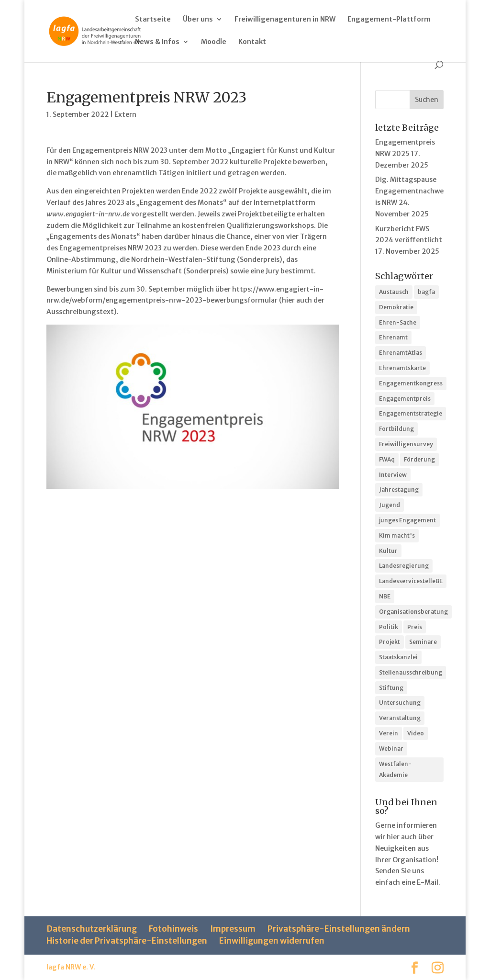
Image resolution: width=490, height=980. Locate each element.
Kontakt (252, 42)
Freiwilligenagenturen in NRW (285, 20)
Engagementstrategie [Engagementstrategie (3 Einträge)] (411, 413)
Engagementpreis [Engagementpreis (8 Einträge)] (405, 399)
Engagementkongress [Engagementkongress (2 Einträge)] (411, 383)
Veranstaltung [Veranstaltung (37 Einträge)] (400, 718)
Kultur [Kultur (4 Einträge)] (388, 551)
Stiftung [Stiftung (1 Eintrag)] (391, 688)
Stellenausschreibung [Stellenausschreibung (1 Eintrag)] (411, 672)
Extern (125, 114)
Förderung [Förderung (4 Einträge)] (419, 459)
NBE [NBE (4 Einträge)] (385, 596)
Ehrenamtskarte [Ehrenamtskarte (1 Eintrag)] (402, 368)
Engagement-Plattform (389, 20)
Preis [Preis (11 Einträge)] (415, 627)
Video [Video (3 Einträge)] (416, 733)
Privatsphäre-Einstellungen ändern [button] (339, 929)
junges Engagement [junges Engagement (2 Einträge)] (407, 520)
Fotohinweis (173, 929)
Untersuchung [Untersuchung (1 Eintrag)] (400, 703)
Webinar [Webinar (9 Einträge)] (391, 749)
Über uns (198, 20)
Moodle (214, 42)
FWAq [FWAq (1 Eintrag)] (387, 459)
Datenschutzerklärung (92, 929)
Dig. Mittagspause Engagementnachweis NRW (409, 191)
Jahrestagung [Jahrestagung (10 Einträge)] (399, 490)
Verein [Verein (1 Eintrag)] (389, 733)
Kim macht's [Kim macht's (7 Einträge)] (397, 535)
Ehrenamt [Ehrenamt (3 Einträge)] (393, 337)
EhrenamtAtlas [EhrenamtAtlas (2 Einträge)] (401, 353)
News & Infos (157, 42)
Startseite (153, 20)
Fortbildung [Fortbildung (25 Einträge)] (396, 429)
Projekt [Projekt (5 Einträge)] (390, 642)
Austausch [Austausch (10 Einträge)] (394, 292)
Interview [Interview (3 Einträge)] (393, 475)
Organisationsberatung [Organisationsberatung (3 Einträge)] (413, 612)
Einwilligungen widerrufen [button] (272, 941)
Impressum (233, 929)
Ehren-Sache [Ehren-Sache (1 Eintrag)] (398, 322)
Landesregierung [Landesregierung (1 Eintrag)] (404, 566)
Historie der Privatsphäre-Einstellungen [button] (127, 941)
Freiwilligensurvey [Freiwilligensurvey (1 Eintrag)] (406, 444)
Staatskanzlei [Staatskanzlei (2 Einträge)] (398, 657)
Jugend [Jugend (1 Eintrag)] (390, 505)
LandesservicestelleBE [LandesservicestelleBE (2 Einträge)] (411, 581)
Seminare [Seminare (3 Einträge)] (423, 642)
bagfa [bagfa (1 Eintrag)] (426, 292)
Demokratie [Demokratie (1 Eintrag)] (396, 307)
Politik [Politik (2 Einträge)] (389, 627)
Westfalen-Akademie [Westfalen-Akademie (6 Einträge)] (395, 770)
